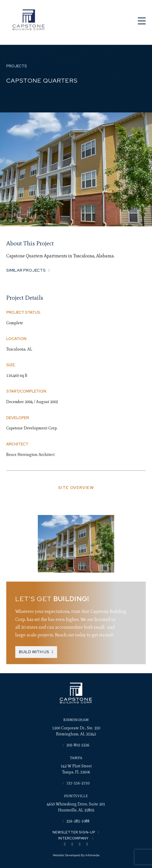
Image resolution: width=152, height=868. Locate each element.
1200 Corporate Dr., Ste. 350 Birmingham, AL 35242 (76, 731)
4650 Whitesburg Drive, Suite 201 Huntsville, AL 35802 (76, 807)
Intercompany (74, 838)
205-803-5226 (76, 745)
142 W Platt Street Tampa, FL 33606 (76, 769)
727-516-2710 (76, 783)
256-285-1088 (76, 821)
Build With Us (34, 652)
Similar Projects (26, 270)
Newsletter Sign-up (74, 832)
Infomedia (92, 855)
